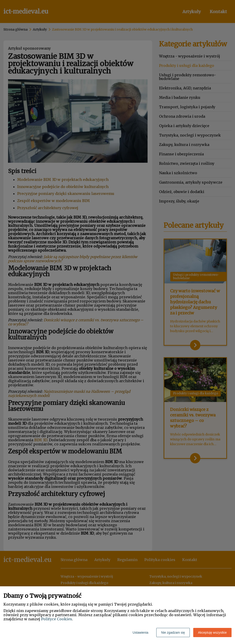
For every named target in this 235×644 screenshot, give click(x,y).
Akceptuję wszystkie (212, 633)
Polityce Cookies (57, 619)
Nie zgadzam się (173, 633)
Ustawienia (140, 633)
